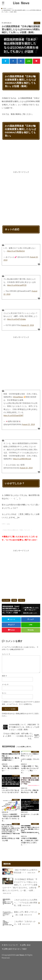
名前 (4, 676)
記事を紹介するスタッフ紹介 (15, 949)
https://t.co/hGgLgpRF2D (17, 285)
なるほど (7, 600)
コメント (6, 654)
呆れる (22, 600)
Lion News (21, 3)
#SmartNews (18, 397)
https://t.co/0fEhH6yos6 (22, 459)
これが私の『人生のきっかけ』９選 (19, 923)
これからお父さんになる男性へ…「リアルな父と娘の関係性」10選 (20, 903)
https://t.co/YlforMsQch (16, 251)
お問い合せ (26, 945)
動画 (15, 600)
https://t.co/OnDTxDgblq (16, 319)
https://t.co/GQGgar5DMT (13, 416)
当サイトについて (11, 945)
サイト (4, 693)
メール (5, 684)
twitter (8, 524)
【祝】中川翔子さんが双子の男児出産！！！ (20, 872)
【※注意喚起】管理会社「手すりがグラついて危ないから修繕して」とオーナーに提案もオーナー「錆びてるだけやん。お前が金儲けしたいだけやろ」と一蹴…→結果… (20, 886)
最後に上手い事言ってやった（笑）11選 (20, 914)
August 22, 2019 (27, 325)
